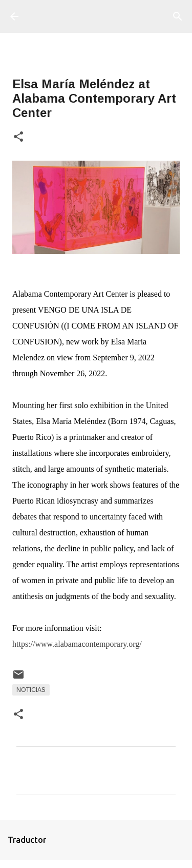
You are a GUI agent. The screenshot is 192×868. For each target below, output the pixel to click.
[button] (18, 137)
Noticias (31, 690)
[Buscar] (178, 16)
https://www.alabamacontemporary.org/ (77, 644)
